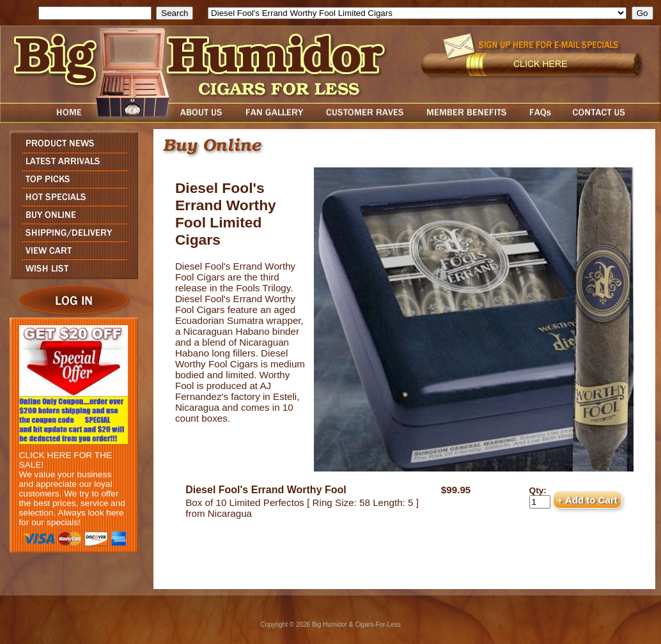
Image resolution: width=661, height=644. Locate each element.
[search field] (95, 13)
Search (22, 13)
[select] (417, 13)
